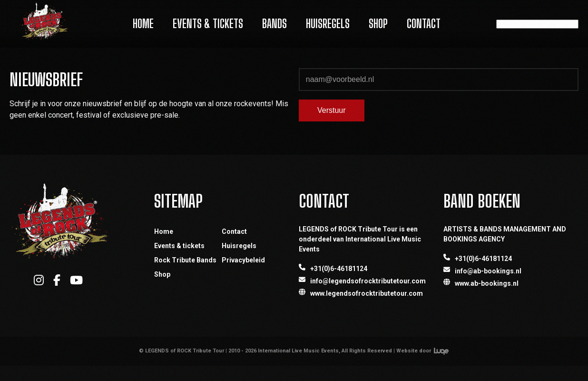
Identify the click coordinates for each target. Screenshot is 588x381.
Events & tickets (179, 246)
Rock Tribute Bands (185, 260)
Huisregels (328, 24)
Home (143, 24)
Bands (274, 24)
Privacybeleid (243, 260)
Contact (424, 24)
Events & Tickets (208, 24)
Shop (378, 24)
